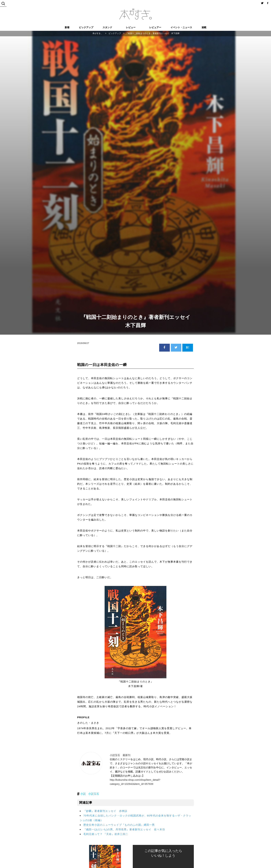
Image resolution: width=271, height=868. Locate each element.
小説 (83, 794)
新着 (67, 27)
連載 (204, 27)
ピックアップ (86, 27)
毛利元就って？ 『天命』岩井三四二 (106, 834)
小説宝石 (94, 794)
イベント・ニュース (181, 27)
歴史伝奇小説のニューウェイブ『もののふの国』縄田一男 (119, 825)
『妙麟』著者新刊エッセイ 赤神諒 (105, 811)
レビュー (131, 27)
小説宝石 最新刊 (120, 755)
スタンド (107, 27)
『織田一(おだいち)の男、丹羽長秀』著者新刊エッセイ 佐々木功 (124, 829)
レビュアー (155, 27)
